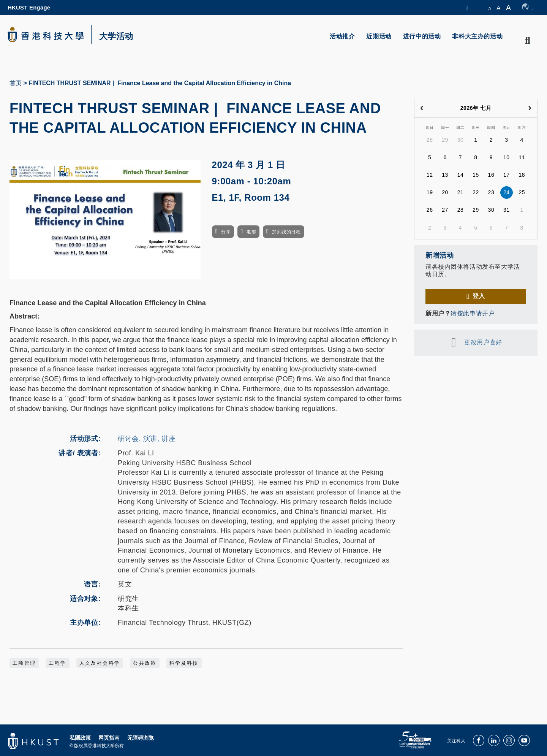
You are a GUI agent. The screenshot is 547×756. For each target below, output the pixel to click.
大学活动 (116, 36)
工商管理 (24, 663)
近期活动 (379, 36)
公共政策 (145, 663)
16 (491, 175)
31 (507, 210)
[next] (530, 108)
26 (430, 210)
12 (430, 175)
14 (461, 175)
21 (461, 192)
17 (507, 175)
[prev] (422, 108)
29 (445, 140)
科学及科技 (184, 663)
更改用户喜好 (483, 342)
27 (445, 210)
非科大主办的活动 (477, 36)
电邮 (251, 232)
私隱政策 (80, 738)
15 (476, 175)
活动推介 (342, 36)
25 (522, 192)
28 (430, 140)
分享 (226, 232)
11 (522, 157)
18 (522, 175)
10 (507, 157)
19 (430, 192)
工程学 (57, 663)
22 (476, 192)
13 (445, 175)
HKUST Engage (29, 7)
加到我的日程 (286, 232)
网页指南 (109, 738)
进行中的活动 (422, 36)
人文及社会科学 (100, 663)
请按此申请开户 (473, 313)
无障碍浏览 (141, 738)
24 (507, 192)
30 (461, 140)
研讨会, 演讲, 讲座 (147, 439)
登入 (479, 296)
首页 (16, 83)
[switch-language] (528, 8)
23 (491, 192)
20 (445, 192)
